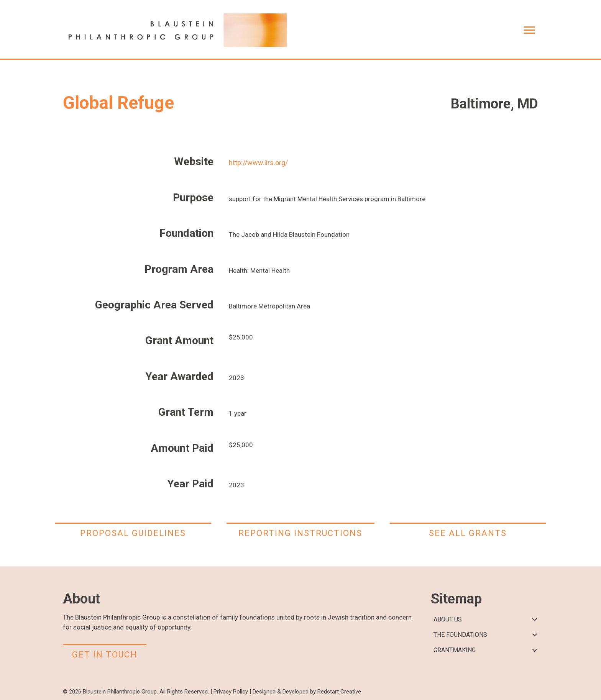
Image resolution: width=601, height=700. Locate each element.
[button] (534, 620)
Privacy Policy (231, 692)
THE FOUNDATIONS (460, 635)
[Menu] (529, 30)
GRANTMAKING (455, 650)
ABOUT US (448, 619)
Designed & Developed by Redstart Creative (307, 692)
